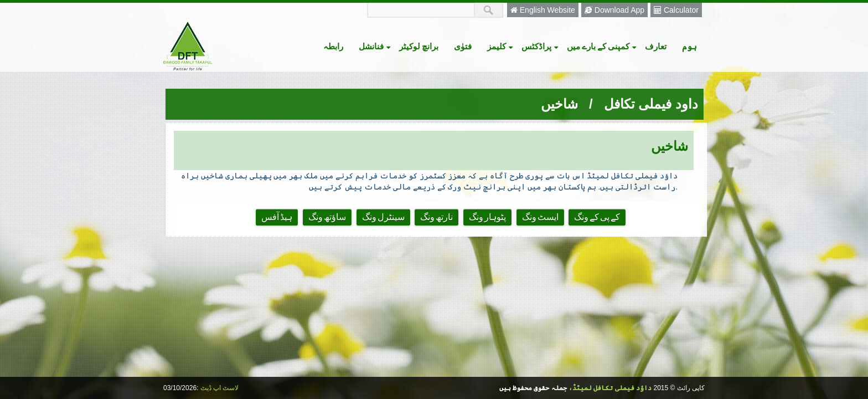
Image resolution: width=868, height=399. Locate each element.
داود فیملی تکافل (651, 104)
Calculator (676, 10)
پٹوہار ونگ (487, 218)
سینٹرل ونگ (383, 218)
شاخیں (559, 104)
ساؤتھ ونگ (327, 218)
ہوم (689, 46)
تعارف (656, 46)
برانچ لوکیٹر (419, 46)
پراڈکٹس (540, 46)
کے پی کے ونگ (597, 218)
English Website (543, 10)
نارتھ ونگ (436, 218)
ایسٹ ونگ (540, 218)
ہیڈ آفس (277, 218)
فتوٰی (463, 46)
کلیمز (500, 46)
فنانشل (375, 46)
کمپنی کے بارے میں (602, 46)
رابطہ (333, 46)
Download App (614, 10)
